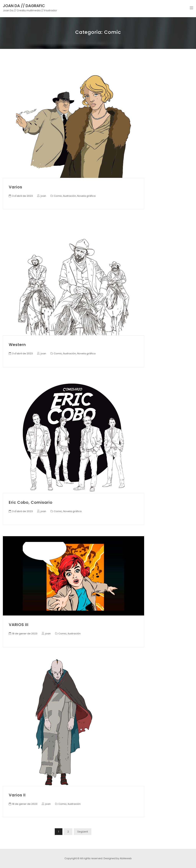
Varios (16, 187)
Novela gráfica (86, 196)
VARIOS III (19, 625)
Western (17, 345)
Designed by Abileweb (118, 858)
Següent (83, 832)
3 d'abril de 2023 (22, 196)
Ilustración (70, 196)
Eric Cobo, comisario (31, 502)
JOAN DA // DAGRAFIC (24, 6)
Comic (58, 196)
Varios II (17, 795)
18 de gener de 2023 (25, 634)
